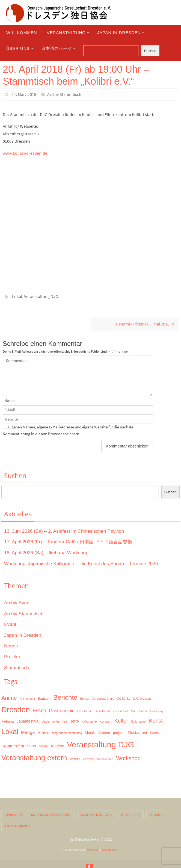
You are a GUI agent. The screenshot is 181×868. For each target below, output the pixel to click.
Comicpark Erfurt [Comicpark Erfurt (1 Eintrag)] (103, 698)
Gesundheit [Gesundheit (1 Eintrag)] (121, 711)
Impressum (13, 814)
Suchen (150, 51)
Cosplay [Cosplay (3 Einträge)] (123, 698)
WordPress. (110, 849)
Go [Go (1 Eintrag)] (133, 711)
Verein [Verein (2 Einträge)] (75, 758)
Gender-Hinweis (17, 826)
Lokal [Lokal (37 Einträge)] (10, 731)
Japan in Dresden (23, 635)
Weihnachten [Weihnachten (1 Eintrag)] (105, 759)
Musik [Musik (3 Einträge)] (90, 732)
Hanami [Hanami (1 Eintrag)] (143, 711)
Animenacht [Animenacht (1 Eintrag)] (27, 698)
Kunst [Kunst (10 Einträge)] (156, 720)
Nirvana (92, 849)
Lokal (17, 296)
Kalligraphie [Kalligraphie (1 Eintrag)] (89, 721)
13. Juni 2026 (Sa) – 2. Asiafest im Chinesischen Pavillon (66, 531)
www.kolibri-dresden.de (25, 153)
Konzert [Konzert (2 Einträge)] (105, 721)
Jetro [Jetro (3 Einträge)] (75, 721)
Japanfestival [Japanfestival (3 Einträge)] (28, 721)
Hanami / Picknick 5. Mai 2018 (146, 323)
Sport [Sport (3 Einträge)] (31, 745)
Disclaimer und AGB (96, 814)
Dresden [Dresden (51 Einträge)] (16, 709)
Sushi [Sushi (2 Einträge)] (43, 746)
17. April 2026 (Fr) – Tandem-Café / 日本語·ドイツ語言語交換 (71, 541)
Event (10, 624)
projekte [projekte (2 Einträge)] (119, 732)
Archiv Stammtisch (64, 94)
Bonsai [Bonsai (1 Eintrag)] (85, 698)
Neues (11, 645)
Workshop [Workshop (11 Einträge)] (128, 758)
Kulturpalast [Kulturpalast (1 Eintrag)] (139, 721)
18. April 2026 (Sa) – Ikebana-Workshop (48, 552)
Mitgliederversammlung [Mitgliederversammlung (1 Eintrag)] (67, 732)
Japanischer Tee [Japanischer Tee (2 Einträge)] (55, 721)
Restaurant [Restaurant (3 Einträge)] (138, 732)
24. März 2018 (24, 94)
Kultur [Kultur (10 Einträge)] (121, 720)
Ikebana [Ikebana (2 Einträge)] (8, 721)
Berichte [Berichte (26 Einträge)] (65, 697)
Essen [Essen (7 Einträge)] (40, 710)
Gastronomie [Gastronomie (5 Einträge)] (62, 710)
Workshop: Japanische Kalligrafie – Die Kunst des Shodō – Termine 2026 (84, 563)
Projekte (13, 656)
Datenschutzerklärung (51, 814)
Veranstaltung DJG (41, 296)
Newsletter (131, 814)
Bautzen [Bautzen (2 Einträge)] (44, 698)
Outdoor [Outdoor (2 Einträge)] (104, 732)
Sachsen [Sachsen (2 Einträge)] (157, 732)
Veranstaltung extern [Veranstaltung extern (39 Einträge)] (34, 757)
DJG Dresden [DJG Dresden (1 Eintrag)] (142, 698)
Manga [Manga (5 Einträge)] (28, 732)
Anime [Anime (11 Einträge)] (9, 697)
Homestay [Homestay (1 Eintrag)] (157, 711)
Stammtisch (17, 667)
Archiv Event (18, 602)
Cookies (156, 814)
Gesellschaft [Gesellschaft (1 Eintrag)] (103, 711)
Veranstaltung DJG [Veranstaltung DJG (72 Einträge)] (100, 744)
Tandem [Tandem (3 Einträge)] (57, 745)
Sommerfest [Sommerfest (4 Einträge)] (13, 745)
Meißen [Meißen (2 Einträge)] (43, 732)
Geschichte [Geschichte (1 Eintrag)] (84, 711)
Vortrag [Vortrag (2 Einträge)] (88, 758)
